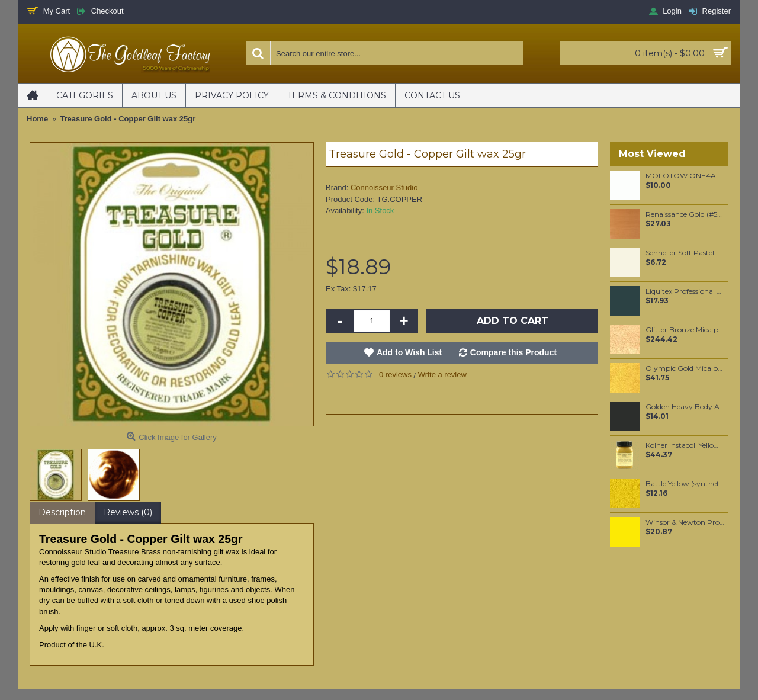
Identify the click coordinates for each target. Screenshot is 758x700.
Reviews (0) (128, 512)
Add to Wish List (409, 352)
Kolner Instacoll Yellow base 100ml (685, 445)
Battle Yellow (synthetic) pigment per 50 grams (685, 484)
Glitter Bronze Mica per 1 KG (685, 330)
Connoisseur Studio (384, 187)
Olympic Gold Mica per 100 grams (685, 368)
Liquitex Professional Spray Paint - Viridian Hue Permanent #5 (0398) (685, 291)
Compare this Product (513, 352)
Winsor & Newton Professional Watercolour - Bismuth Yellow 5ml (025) (685, 522)
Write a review (442, 375)
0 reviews (395, 375)
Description (62, 512)
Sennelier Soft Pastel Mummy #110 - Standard (685, 253)
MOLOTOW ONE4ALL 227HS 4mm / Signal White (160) (685, 176)
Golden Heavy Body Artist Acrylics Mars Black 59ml (685, 407)
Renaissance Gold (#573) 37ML (685, 214)
